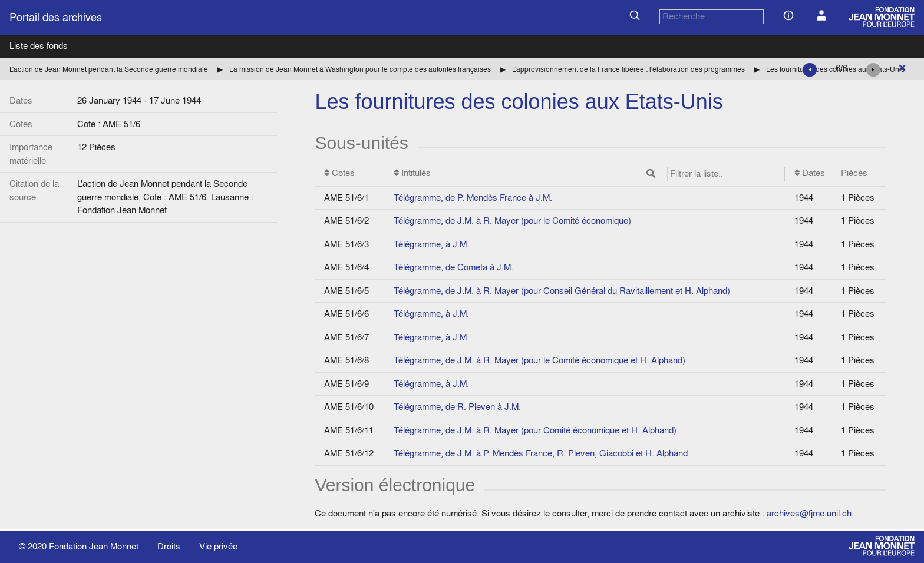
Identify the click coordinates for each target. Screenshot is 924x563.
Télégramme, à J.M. (431, 244)
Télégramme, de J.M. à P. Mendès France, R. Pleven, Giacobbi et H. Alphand (541, 453)
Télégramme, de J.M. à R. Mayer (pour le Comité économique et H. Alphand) (539, 360)
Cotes (339, 173)
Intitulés (590, 174)
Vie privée (218, 546)
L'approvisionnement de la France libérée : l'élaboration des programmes (628, 69)
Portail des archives (56, 17)
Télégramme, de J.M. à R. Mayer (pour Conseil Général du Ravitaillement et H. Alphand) (562, 291)
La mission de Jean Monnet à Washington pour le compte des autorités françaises (360, 69)
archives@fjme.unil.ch (809, 513)
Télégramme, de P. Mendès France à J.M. (473, 198)
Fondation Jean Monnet (94, 546)
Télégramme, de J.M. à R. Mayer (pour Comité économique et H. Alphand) (535, 430)
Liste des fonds (39, 46)
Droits (169, 546)
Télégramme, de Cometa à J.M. (453, 267)
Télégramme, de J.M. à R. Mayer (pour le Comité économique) (512, 221)
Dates (810, 173)
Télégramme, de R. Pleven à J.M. (457, 407)
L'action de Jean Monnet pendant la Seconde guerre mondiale (109, 69)
